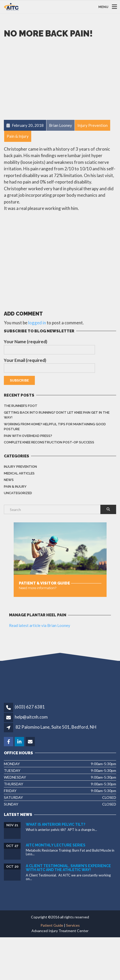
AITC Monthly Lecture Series (56, 845)
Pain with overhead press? (28, 436)
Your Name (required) (49, 347)
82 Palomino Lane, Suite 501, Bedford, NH (56, 727)
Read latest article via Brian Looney (40, 625)
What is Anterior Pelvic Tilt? (55, 824)
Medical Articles (19, 473)
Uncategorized (18, 493)
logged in (37, 323)
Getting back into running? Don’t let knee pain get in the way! (57, 415)
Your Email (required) (49, 365)
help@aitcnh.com (31, 717)
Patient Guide (52, 925)
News (9, 480)
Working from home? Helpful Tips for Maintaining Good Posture (55, 427)
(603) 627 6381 (30, 707)
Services (73, 925)
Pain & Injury (15, 487)
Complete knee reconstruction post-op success (49, 442)
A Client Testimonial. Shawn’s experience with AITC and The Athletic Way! (68, 868)
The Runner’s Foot (21, 406)
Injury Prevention (20, 467)
